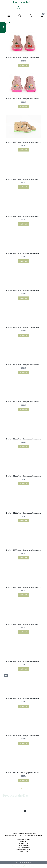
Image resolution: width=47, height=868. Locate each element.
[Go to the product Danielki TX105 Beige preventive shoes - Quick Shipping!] (23, 818)
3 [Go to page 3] (25, 789)
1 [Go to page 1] (22, 789)
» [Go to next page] (27, 789)
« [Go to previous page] (20, 789)
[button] (9, 15)
